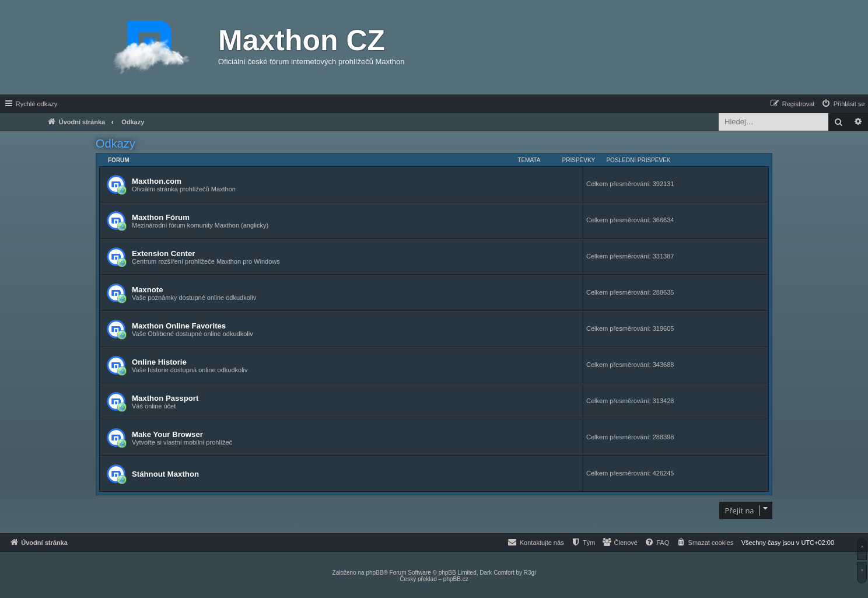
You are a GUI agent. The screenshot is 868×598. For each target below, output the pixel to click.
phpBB (374, 573)
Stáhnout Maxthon (165, 474)
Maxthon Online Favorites (179, 326)
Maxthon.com (157, 181)
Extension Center (163, 253)
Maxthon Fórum (161, 217)
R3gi (530, 573)
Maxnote (148, 290)
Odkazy (116, 144)
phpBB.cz (456, 579)
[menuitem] (843, 104)
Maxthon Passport (165, 398)
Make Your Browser (167, 434)
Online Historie (159, 362)
